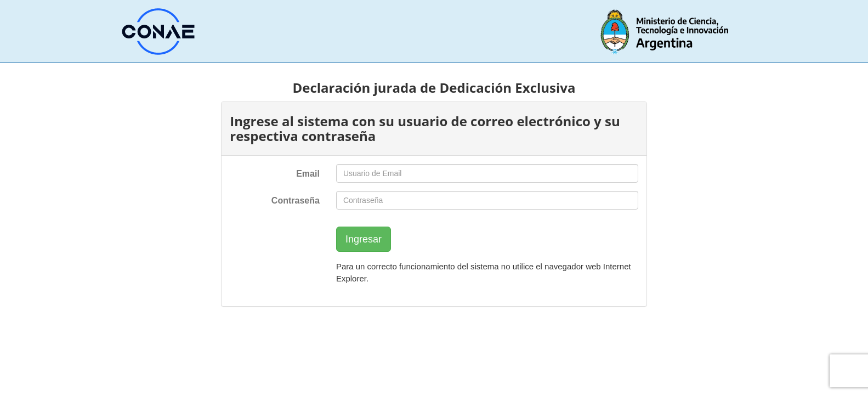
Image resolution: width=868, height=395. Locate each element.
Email (308, 174)
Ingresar (364, 239)
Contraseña (296, 201)
